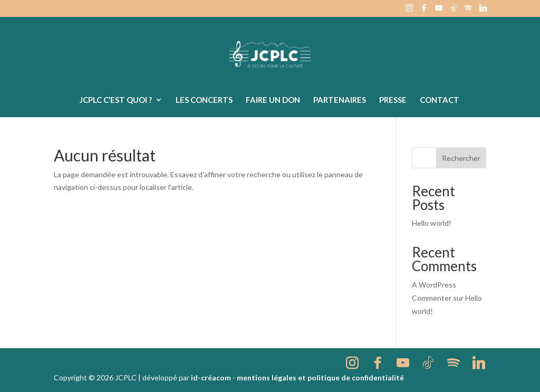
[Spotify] (468, 11)
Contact (440, 100)
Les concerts (204, 100)
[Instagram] (409, 11)
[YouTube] (439, 11)
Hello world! (432, 223)
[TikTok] (454, 11)
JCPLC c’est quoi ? (116, 100)
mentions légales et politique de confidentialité (320, 377)
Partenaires (340, 100)
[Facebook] (424, 11)
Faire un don (273, 100)
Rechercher (461, 158)
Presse (393, 100)
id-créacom (211, 377)
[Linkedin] (483, 11)
